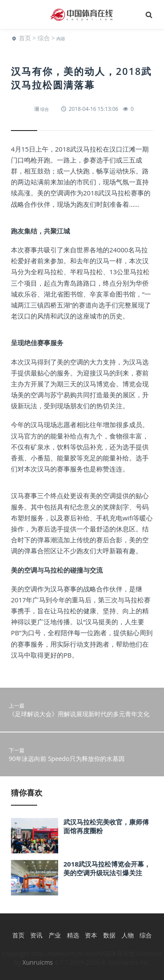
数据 (109, 935)
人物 (128, 935)
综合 (44, 38)
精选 (73, 935)
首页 (25, 38)
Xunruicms (37, 962)
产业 (55, 935)
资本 (91, 935)
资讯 (36, 935)
